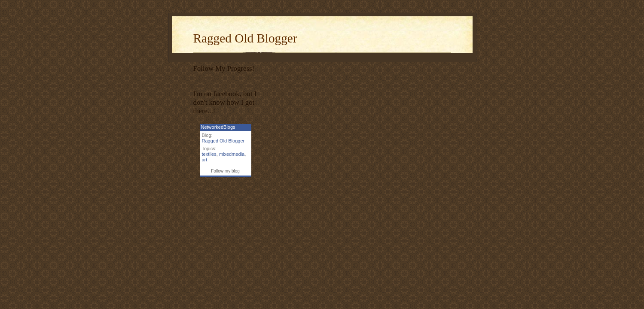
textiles (209, 154)
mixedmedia (232, 154)
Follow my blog (225, 171)
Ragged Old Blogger (245, 38)
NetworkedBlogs (218, 127)
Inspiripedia (205, 81)
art (205, 160)
